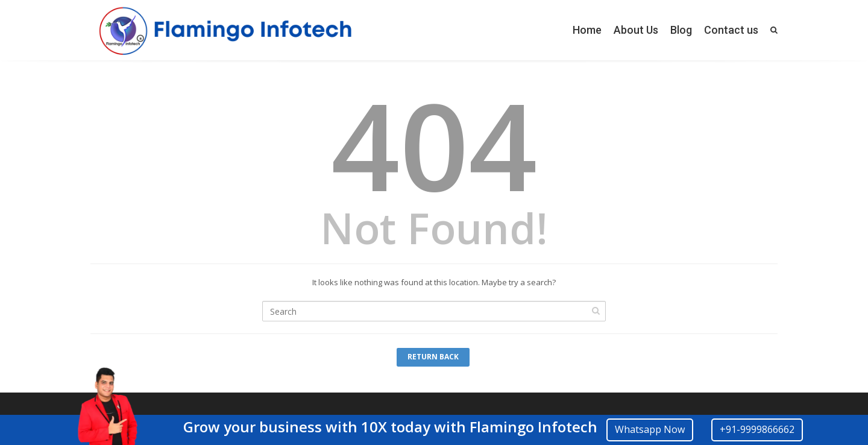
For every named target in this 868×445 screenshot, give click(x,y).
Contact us (731, 30)
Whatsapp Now (650, 429)
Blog (681, 30)
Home (587, 30)
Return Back (433, 357)
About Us (636, 30)
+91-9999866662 (757, 429)
